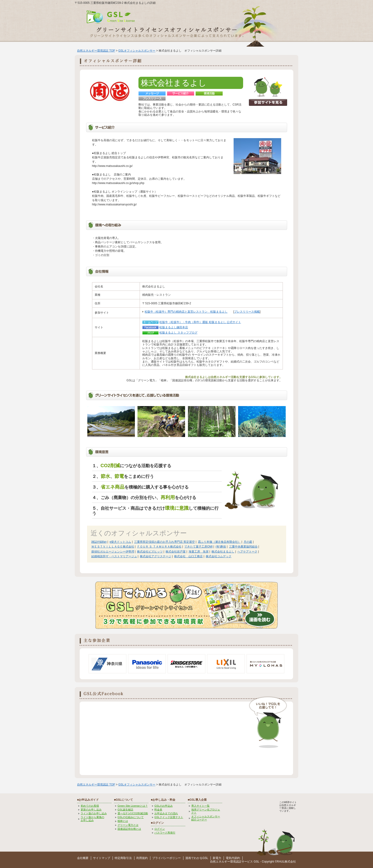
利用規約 (142, 858)
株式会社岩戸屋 (176, 552)
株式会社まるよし (223, 552)
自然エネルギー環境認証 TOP (96, 51)
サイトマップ (102, 858)
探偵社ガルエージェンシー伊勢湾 (113, 552)
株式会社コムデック (219, 556)
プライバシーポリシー (167, 858)
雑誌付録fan (99, 542)
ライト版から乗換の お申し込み (92, 819)
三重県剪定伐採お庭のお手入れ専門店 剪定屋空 (164, 542)
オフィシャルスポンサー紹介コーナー (206, 818)
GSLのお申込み (164, 806)
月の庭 (248, 542)
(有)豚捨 (221, 547)
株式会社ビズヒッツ (150, 552)
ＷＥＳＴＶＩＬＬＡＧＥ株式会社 (113, 547)
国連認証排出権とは (129, 829)
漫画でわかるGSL (197, 858)
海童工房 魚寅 (199, 552)
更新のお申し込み (91, 810)
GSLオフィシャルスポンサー (137, 51)
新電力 (217, 858)
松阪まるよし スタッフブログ (178, 333)
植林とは (123, 821)
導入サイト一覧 (200, 806)
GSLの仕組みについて (131, 817)
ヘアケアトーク (247, 552)
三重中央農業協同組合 (243, 547)
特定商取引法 (123, 858)
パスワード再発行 (165, 833)
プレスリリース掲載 (247, 312)
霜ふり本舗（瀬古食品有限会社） (219, 542)
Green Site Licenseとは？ (133, 806)
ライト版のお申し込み (94, 813)
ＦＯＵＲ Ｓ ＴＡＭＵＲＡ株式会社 (159, 547)
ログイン (160, 829)
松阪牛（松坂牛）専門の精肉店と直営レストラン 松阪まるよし (186, 312)
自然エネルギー (220, 862)
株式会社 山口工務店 (188, 556)
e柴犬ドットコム (120, 542)
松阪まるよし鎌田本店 (174, 327)
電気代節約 (233, 858)
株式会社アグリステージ (156, 556)
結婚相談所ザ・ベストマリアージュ (114, 556)
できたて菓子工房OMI (199, 547)
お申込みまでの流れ (166, 813)
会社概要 (83, 858)
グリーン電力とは (128, 825)
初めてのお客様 (90, 806)
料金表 (158, 810)
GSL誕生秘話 (125, 810)
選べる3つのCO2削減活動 (133, 813)
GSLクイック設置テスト (169, 817)
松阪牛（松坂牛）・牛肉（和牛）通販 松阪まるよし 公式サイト (200, 322)
